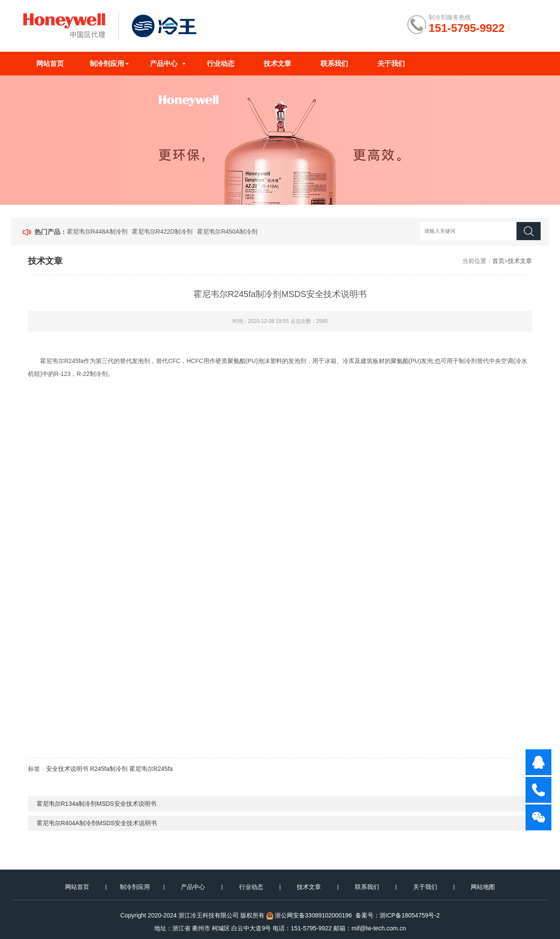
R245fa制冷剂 (109, 769)
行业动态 (221, 64)
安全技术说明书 (67, 769)
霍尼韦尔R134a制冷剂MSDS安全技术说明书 (96, 804)
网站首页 (50, 64)
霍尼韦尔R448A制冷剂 (97, 232)
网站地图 (483, 887)
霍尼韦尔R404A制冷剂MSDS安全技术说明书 (97, 823)
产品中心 (164, 64)
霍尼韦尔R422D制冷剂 (162, 232)
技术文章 (277, 64)
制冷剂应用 (107, 64)
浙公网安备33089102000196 (313, 915)
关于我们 (391, 64)
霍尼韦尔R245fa (151, 769)
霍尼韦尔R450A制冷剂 (227, 232)
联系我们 (334, 64)
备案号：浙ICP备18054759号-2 (398, 915)
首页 (498, 261)
